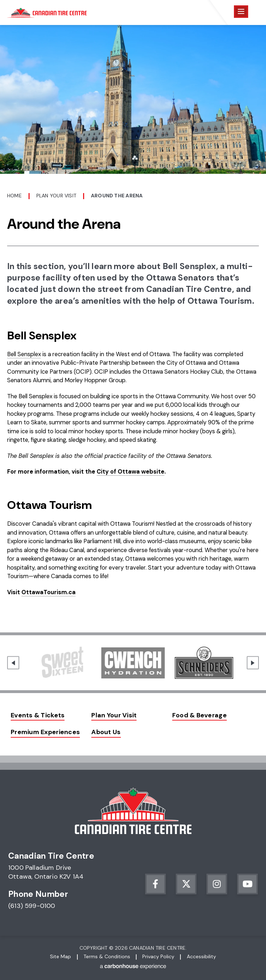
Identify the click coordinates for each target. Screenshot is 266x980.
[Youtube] (247, 884)
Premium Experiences (45, 732)
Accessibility (201, 956)
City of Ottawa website (131, 472)
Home (14, 196)
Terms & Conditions (107, 956)
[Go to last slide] (13, 663)
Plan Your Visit (56, 196)
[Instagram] (217, 884)
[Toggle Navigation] (241, 12)
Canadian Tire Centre (47, 12)
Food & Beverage (199, 715)
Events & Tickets (38, 715)
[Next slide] (253, 663)
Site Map (60, 956)
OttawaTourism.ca (48, 592)
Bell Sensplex (24, 354)
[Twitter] (186, 884)
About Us (106, 732)
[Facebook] (155, 884)
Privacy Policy (158, 956)
